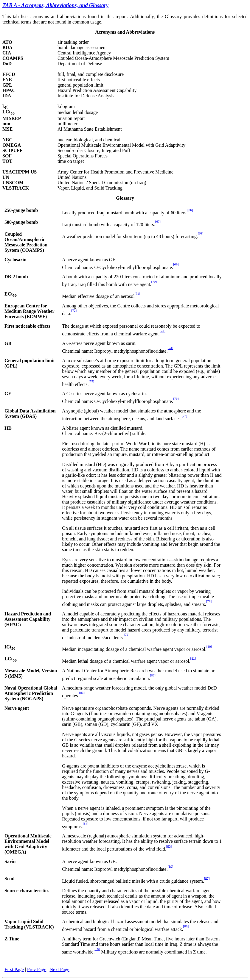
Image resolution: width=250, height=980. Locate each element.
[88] (186, 926)
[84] (86, 823)
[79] (127, 634)
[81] (193, 658)
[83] (82, 693)
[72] (74, 310)
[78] (209, 601)
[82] (153, 675)
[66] (190, 210)
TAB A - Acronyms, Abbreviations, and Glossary (55, 5)
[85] (169, 846)
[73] (163, 331)
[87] (207, 878)
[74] (171, 348)
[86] (171, 866)
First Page (14, 969)
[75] (92, 381)
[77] (185, 415)
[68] (201, 233)
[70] (154, 281)
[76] (176, 398)
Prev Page (37, 969)
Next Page (60, 969)
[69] (176, 264)
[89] (97, 949)
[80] (209, 646)
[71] (138, 293)
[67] (158, 221)
